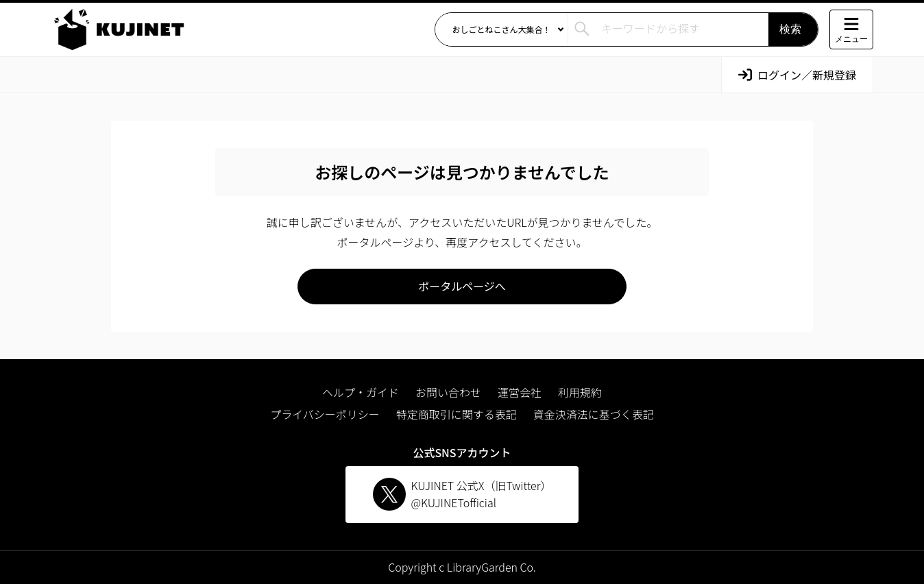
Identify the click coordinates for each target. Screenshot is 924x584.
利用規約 (580, 392)
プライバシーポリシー (325, 414)
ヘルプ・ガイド (361, 392)
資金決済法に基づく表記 (594, 414)
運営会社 (520, 392)
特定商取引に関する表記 (457, 414)
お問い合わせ (448, 392)
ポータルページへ (462, 286)
